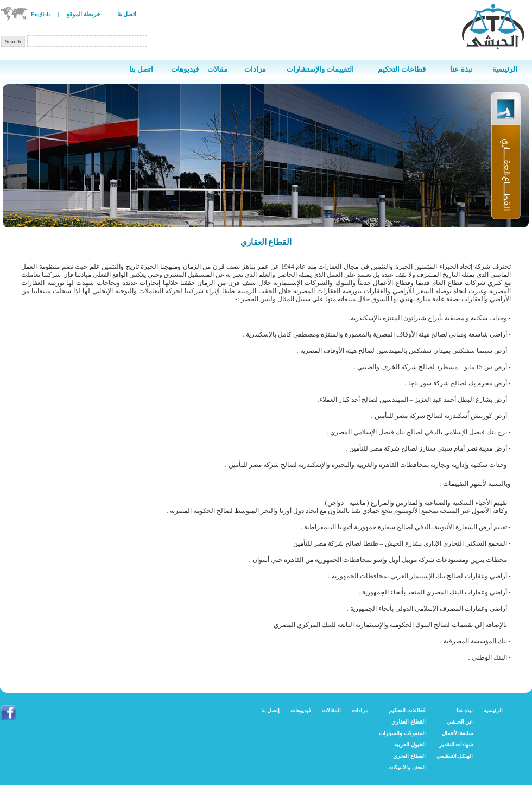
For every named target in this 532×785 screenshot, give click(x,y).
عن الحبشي (460, 722)
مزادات (360, 710)
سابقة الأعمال (458, 733)
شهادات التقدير (456, 745)
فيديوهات (301, 710)
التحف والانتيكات (407, 767)
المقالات (331, 710)
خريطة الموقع (83, 14)
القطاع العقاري (408, 722)
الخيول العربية (410, 745)
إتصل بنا (271, 710)
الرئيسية (493, 710)
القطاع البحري (409, 756)
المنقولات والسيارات (402, 733)
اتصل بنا (127, 14)
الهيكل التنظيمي (455, 756)
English (40, 14)
